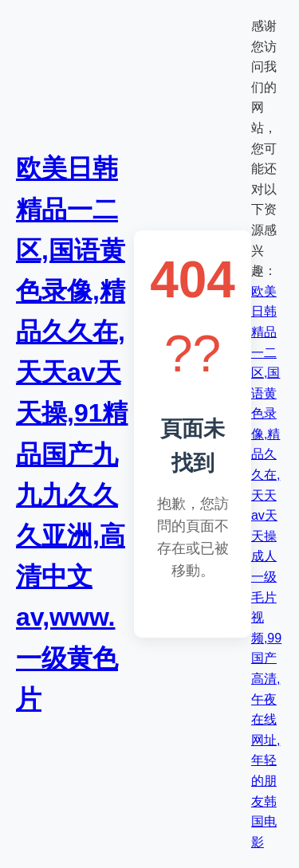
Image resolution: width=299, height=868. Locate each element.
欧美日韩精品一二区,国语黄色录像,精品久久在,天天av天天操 (266, 414)
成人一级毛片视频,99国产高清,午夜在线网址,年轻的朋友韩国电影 (266, 699)
